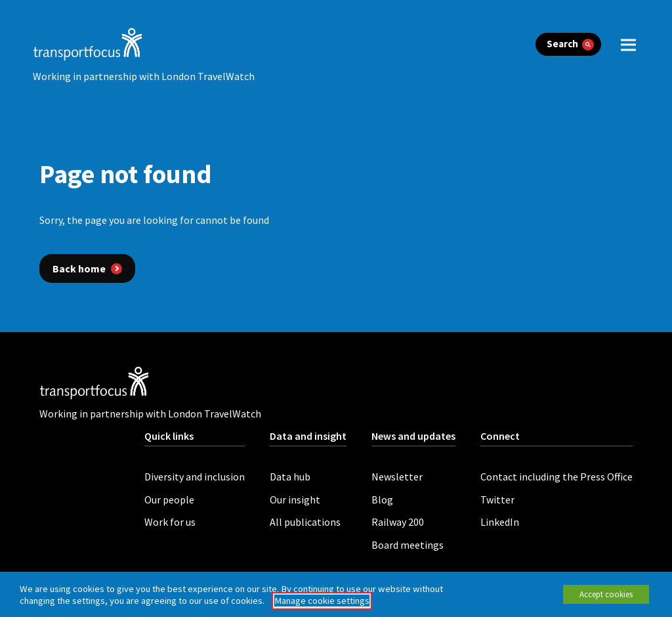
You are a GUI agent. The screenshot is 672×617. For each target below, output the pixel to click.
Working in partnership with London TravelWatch (144, 76)
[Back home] (87, 268)
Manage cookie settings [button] (322, 601)
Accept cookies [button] (606, 594)
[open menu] (628, 44)
